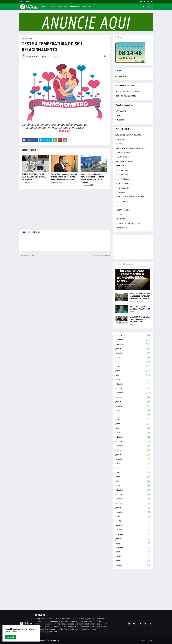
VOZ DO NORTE (121, 228)
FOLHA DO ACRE (122, 157)
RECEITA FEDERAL (123, 210)
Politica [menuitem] (87, 7)
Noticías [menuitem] (62, 7)
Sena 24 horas (121, 219)
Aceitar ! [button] (11, 637)
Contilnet (119, 144)
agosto (133, 380)
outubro (133, 335)
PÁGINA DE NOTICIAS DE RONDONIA (130, 197)
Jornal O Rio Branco (123, 183)
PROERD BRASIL (122, 201)
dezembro (133, 344)
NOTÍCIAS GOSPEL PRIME (126, 96)
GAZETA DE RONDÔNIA (124, 161)
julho (133, 375)
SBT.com (119, 215)
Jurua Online (120, 192)
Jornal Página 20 (122, 188)
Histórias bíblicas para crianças (128, 92)
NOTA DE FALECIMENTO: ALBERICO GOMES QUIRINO (140, 308)
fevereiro (133, 353)
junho (133, 371)
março (133, 357)
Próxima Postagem (101, 255)
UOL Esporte (120, 120)
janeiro (133, 349)
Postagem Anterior (28, 255)
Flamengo (119, 115)
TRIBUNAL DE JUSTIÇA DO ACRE (128, 223)
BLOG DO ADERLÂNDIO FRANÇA (46, 640)
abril (133, 362)
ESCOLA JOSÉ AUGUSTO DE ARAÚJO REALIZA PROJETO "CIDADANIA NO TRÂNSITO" (140, 296)
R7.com (118, 206)
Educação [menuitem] (74, 7)
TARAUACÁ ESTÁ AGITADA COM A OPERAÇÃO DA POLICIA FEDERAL (140, 319)
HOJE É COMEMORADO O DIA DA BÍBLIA (132, 280)
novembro (133, 340)
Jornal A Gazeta (122, 170)
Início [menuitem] (44, 7)
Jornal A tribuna (122, 175)
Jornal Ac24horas (122, 179)
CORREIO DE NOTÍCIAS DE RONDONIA (130, 148)
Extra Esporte (121, 111)
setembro (133, 384)
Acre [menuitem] (52, 7)
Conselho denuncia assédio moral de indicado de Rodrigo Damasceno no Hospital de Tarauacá (92, 178)
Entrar (28, 2)
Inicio (21, 2)
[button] (144, 7)
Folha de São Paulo (123, 153)
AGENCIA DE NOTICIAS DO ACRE (128, 135)
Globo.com (120, 166)
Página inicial (27, 38)
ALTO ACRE (120, 139)
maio (133, 366)
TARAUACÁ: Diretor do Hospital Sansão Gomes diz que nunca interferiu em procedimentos (64, 177)
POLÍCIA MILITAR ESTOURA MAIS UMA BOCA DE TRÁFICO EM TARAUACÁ (34, 177)
